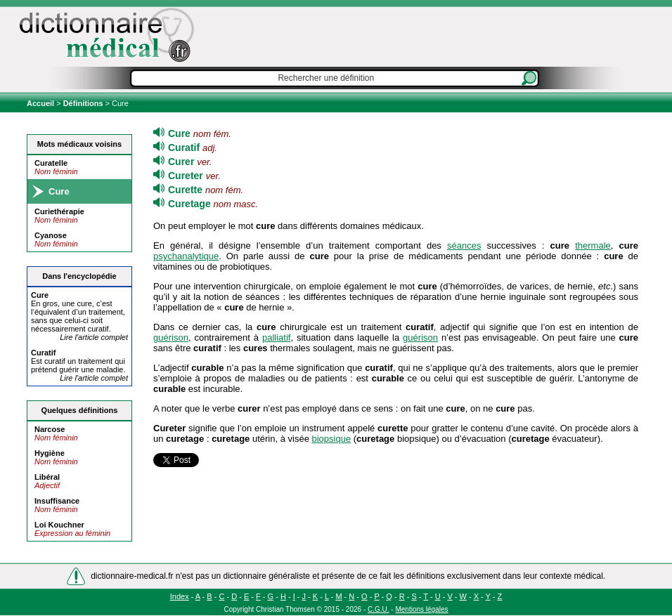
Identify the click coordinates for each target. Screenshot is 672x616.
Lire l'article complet (94, 337)
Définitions (83, 103)
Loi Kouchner (59, 525)
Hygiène (50, 453)
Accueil (41, 103)
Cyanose (51, 235)
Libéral (47, 477)
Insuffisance (57, 501)
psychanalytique (186, 256)
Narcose (50, 429)
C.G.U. (379, 609)
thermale (593, 245)
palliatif (276, 338)
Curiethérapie (59, 211)
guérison (171, 338)
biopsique (331, 439)
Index (180, 596)
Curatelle (51, 163)
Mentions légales (421, 609)
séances (464, 245)
